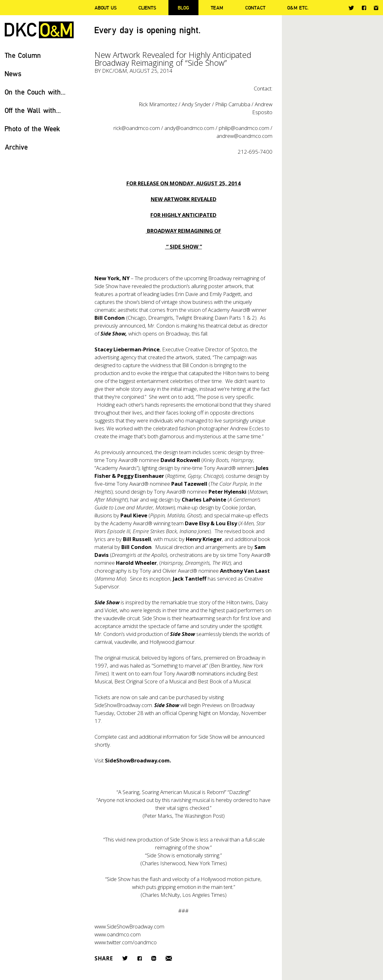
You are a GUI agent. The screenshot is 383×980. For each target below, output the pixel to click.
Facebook (364, 8)
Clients (147, 8)
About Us (106, 8)
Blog (183, 8)
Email (169, 958)
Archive (16, 147)
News (13, 74)
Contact (255, 8)
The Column (23, 55)
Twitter (351, 8)
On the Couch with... (35, 92)
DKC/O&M (39, 30)
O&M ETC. (298, 8)
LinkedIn (154, 958)
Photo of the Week (32, 129)
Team (217, 8)
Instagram (376, 8)
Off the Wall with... (33, 110)
